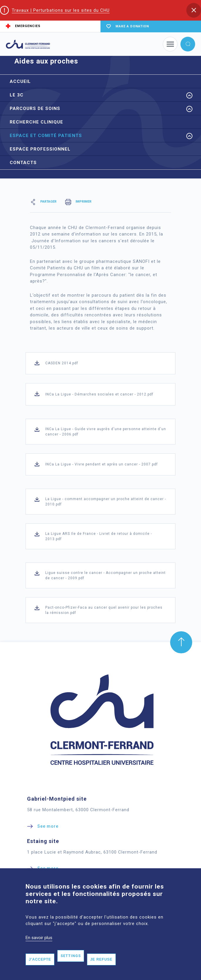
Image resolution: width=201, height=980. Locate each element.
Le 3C (17, 95)
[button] (194, 10)
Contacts (23, 163)
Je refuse (101, 959)
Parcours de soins (35, 108)
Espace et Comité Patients (46, 136)
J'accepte (40, 959)
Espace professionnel (40, 149)
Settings (71, 956)
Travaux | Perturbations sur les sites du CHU (61, 10)
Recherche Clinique (36, 122)
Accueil (20, 81)
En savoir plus (39, 938)
